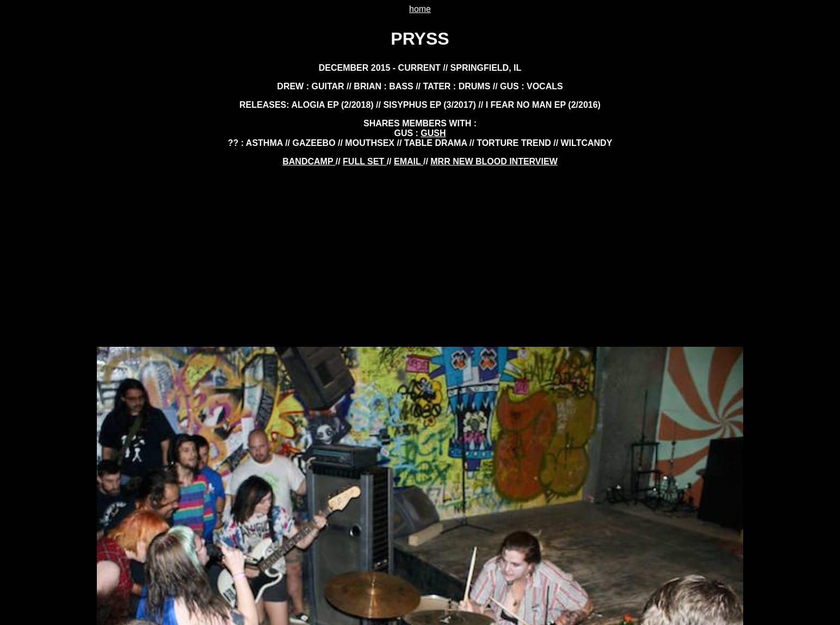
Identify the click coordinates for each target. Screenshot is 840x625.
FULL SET (365, 161)
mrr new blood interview (494, 161)
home (420, 9)
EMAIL (409, 161)
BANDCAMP (309, 161)
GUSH (433, 133)
